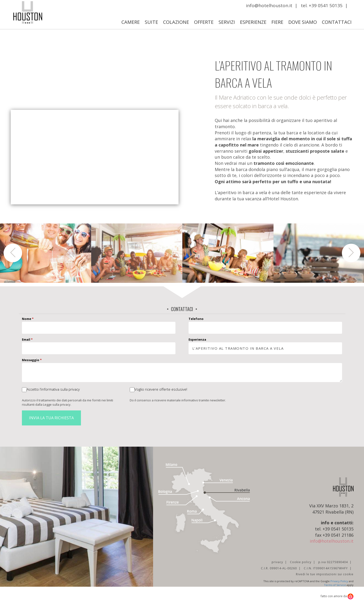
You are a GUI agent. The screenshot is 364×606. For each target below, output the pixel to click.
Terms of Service (335, 585)
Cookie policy (301, 562)
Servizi (227, 22)
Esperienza (197, 339)
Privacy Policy (339, 581)
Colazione (176, 22)
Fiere (277, 22)
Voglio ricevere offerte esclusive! (161, 389)
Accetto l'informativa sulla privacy (53, 389)
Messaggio (32, 360)
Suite (151, 22)
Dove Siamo (303, 22)
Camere (131, 22)
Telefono (196, 319)
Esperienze (253, 22)
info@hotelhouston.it (269, 5)
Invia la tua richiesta (51, 418)
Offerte (204, 22)
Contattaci (337, 22)
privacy (277, 562)
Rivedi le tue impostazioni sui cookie (325, 574)
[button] (13, 253)
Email (27, 339)
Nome (28, 319)
